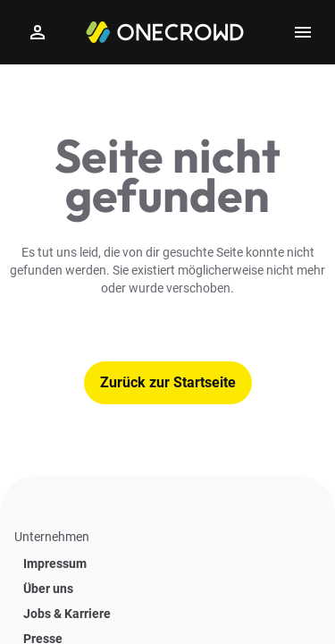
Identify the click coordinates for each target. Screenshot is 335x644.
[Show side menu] (303, 32)
